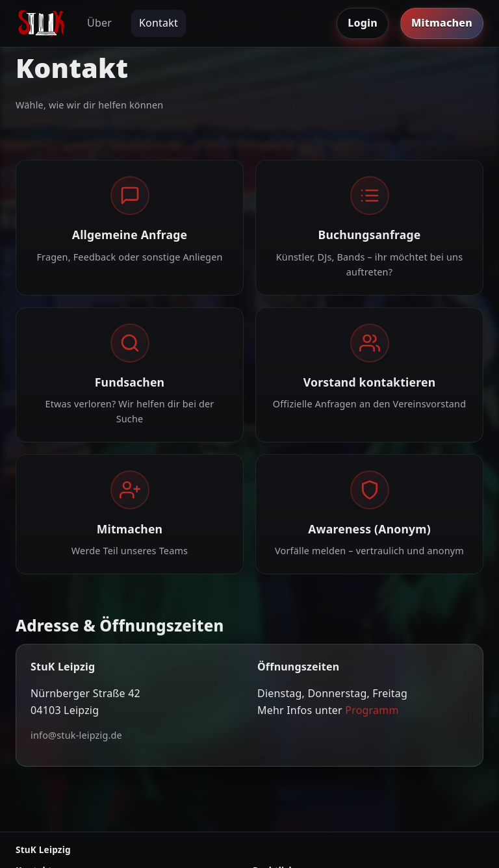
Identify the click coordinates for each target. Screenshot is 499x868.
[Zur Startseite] (42, 23)
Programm (372, 710)
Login (363, 23)
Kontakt (159, 23)
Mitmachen (442, 23)
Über (99, 23)
